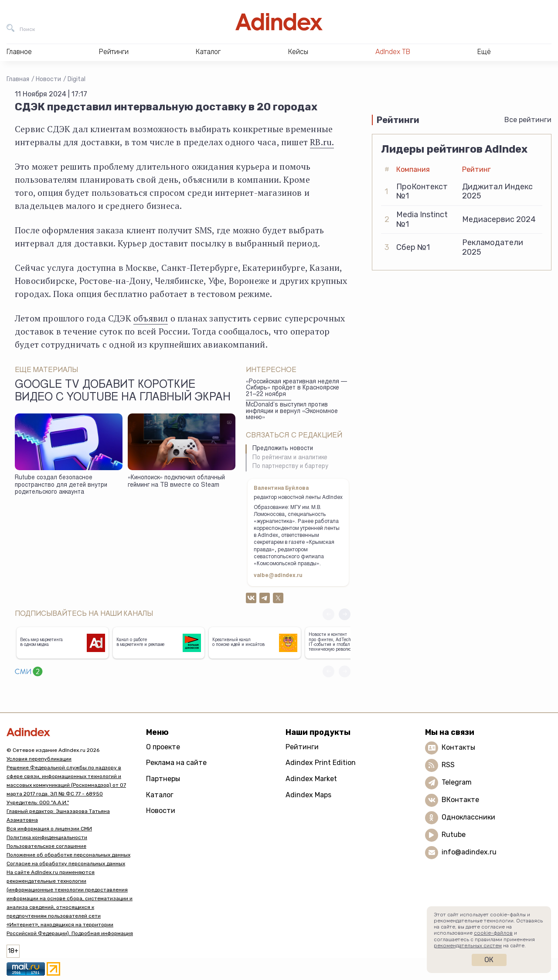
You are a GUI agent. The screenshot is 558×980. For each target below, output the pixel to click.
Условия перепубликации (39, 759)
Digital (77, 79)
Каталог (160, 795)
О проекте (163, 747)
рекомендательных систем (468, 946)
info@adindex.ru (469, 852)
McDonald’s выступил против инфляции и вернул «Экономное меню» (292, 411)
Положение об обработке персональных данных (68, 855)
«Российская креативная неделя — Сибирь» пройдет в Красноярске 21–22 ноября (296, 388)
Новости (48, 79)
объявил (151, 318)
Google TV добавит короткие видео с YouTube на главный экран (123, 392)
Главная (18, 79)
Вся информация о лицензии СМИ (49, 829)
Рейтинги (302, 747)
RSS (448, 765)
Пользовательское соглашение (46, 846)
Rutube (454, 835)
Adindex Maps (308, 795)
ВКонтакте (460, 800)
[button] (345, 614)
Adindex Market (311, 779)
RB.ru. (322, 142)
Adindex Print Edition (321, 763)
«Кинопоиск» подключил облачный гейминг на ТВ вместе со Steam (176, 482)
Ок (489, 960)
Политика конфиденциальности (47, 837)
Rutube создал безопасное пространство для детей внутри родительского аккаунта (61, 485)
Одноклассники (468, 817)
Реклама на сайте (176, 763)
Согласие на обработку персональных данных (66, 864)
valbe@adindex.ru (278, 576)
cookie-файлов (493, 933)
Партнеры (163, 779)
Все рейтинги (528, 120)
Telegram (457, 782)
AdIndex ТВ (393, 52)
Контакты (458, 747)
